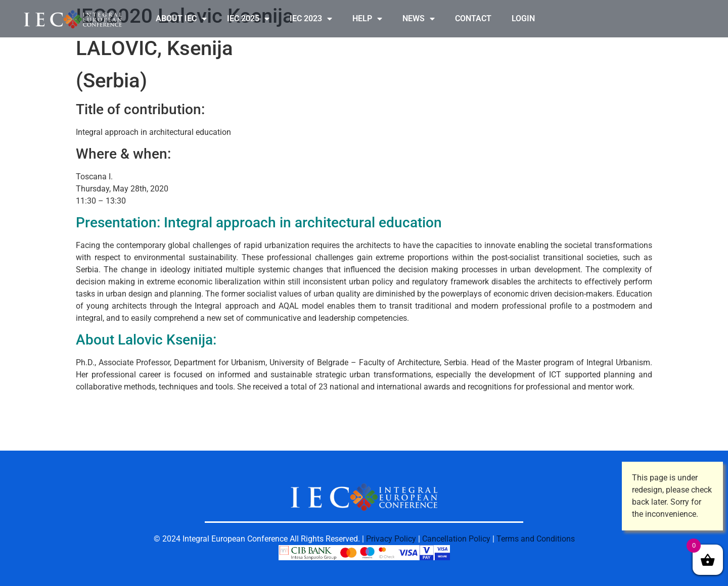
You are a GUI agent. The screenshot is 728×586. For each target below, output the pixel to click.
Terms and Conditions (536, 539)
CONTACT (473, 18)
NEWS (419, 19)
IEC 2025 (248, 19)
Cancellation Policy (456, 539)
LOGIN (523, 18)
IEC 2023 (311, 19)
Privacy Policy (391, 539)
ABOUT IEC (181, 19)
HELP (367, 19)
